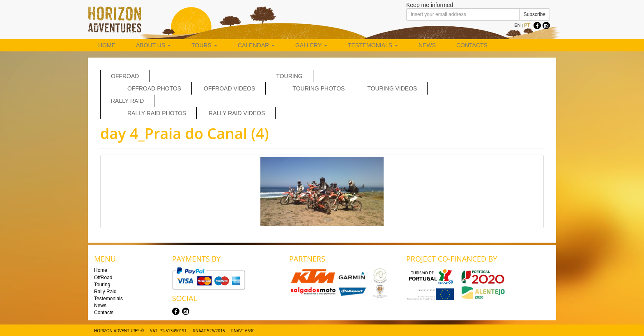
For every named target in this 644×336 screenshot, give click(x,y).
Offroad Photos (154, 88)
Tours (204, 45)
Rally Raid (127, 101)
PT (527, 25)
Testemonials (373, 45)
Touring (289, 76)
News (427, 45)
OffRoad (125, 76)
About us (153, 45)
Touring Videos (392, 88)
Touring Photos (319, 88)
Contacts (472, 45)
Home (107, 45)
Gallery (311, 45)
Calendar (256, 45)
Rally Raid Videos (237, 113)
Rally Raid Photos (157, 113)
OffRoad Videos (229, 88)
